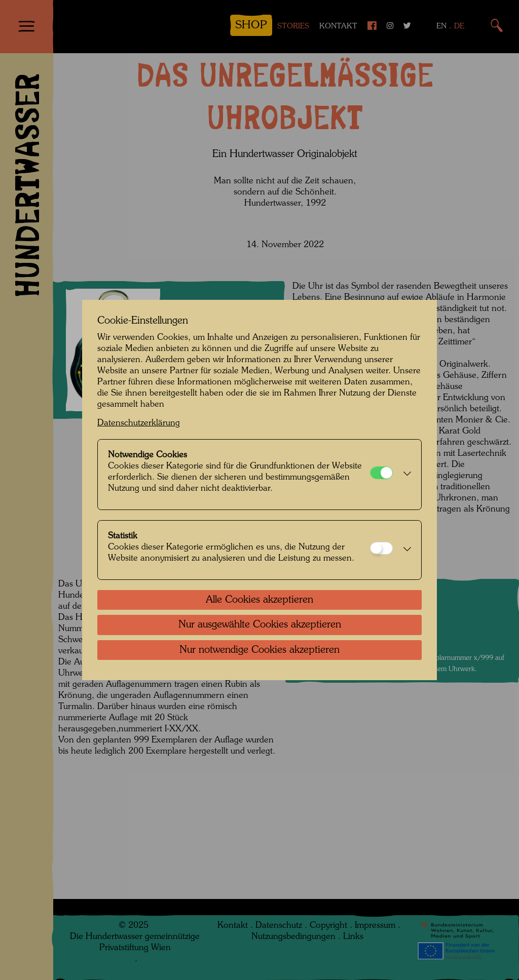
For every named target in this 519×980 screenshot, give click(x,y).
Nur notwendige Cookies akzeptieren (259, 650)
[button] (404, 475)
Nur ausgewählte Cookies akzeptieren (260, 625)
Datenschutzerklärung (139, 423)
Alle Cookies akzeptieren (259, 600)
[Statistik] (381, 548)
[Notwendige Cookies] (381, 473)
